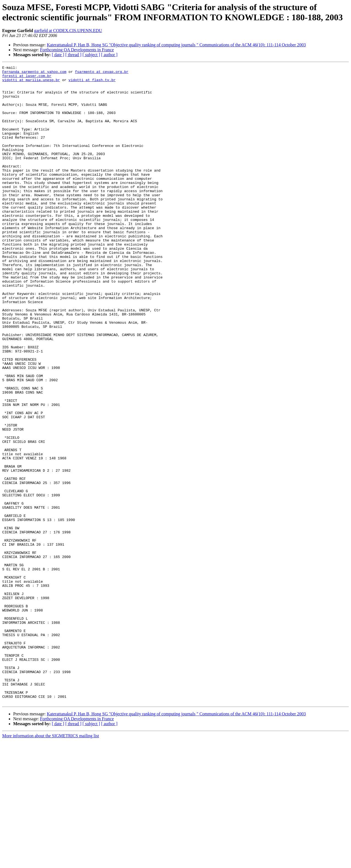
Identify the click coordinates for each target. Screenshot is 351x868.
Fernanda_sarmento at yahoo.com (34, 73)
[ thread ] (73, 55)
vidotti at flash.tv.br (92, 83)
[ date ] (58, 55)
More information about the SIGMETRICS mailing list (51, 863)
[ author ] (109, 55)
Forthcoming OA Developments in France (77, 50)
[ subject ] (91, 55)
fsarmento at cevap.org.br (102, 73)
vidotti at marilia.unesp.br (31, 83)
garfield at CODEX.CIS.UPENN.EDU (68, 31)
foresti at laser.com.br (27, 78)
